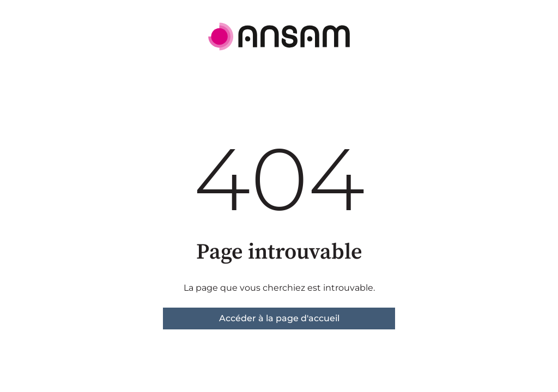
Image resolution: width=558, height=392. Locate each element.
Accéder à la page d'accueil (279, 318)
